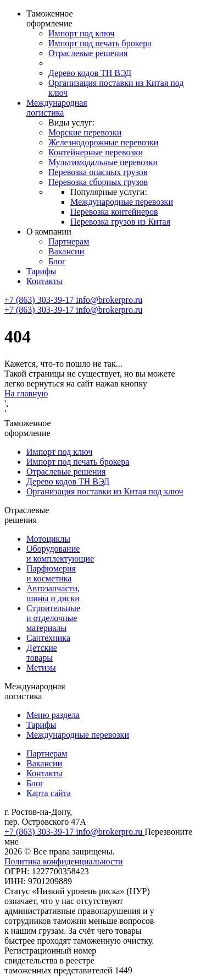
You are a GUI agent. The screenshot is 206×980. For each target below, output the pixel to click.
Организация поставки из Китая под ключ (105, 491)
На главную (26, 393)
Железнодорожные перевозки (103, 142)
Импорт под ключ (81, 33)
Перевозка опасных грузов (98, 172)
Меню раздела (53, 715)
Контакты (44, 281)
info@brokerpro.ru (109, 300)
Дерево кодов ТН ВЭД (90, 73)
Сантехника (48, 638)
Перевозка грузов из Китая (120, 222)
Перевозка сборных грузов (98, 182)
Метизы (41, 668)
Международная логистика (57, 108)
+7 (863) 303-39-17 (40, 300)
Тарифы (41, 271)
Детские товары (42, 653)
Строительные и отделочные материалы (53, 618)
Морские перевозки (85, 132)
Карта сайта (49, 793)
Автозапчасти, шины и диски (53, 593)
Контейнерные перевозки (96, 152)
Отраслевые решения (88, 53)
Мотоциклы (48, 539)
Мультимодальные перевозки (103, 162)
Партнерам (69, 241)
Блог (57, 261)
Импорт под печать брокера (100, 43)
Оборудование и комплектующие (60, 554)
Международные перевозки (122, 202)
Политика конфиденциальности (64, 861)
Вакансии (66, 251)
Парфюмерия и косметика (51, 573)
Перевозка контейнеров (114, 212)
